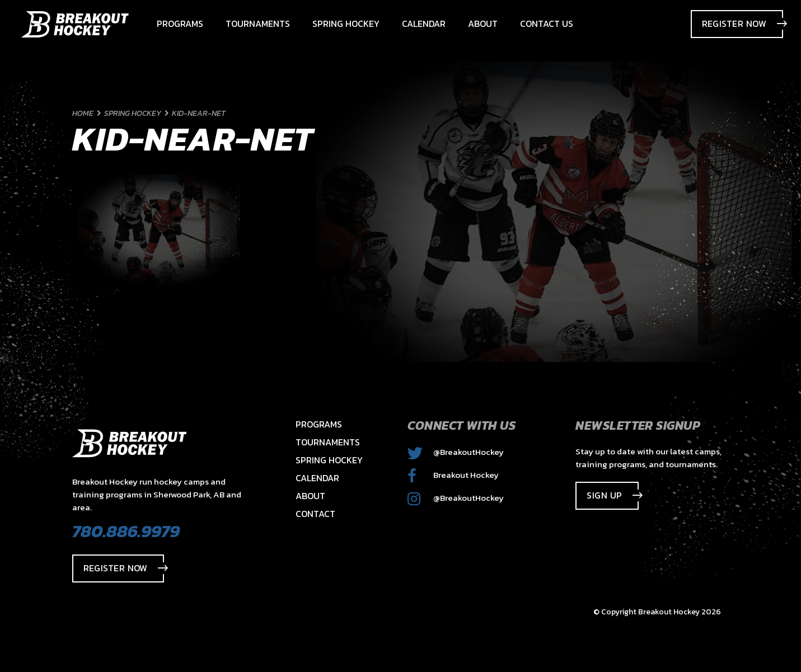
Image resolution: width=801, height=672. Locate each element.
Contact (315, 514)
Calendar (317, 478)
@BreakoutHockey (456, 452)
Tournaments (328, 442)
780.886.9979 (126, 531)
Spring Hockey (329, 460)
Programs (319, 424)
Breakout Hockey (453, 475)
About (310, 496)
